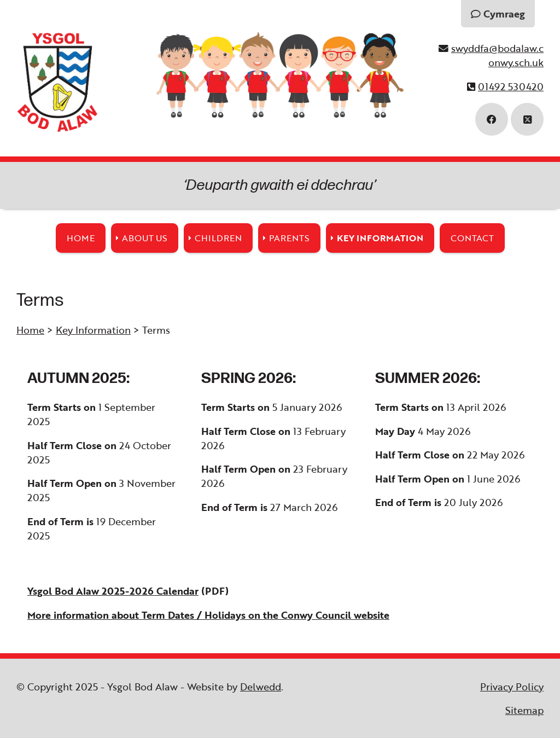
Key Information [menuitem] (380, 238)
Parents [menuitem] (289, 238)
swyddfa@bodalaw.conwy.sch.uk (497, 55)
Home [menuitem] (81, 238)
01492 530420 (511, 86)
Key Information (93, 330)
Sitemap (524, 710)
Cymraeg (498, 14)
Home (30, 330)
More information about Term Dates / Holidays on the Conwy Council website (208, 615)
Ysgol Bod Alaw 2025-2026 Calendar (113, 591)
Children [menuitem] (218, 238)
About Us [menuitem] (145, 238)
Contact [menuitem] (472, 238)
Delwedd (261, 687)
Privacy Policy (512, 687)
